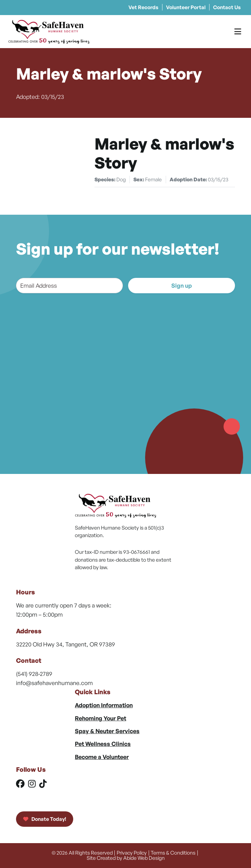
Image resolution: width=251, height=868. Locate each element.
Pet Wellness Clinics (103, 744)
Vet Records (143, 7)
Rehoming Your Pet (100, 718)
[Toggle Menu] (238, 32)
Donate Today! (45, 819)
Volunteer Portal (186, 7)
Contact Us (227, 7)
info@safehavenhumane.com (54, 683)
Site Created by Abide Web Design (126, 858)
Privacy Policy (132, 853)
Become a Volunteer (102, 757)
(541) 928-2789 (34, 674)
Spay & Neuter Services (107, 731)
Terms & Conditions (173, 853)
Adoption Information (104, 705)
